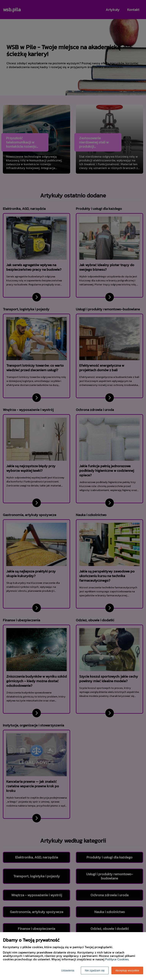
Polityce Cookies (117, 959)
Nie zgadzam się (95, 970)
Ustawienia (68, 970)
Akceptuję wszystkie (127, 970)
